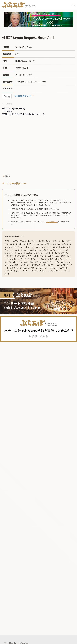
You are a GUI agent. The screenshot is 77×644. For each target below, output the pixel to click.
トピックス (11, 640)
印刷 (7, 96)
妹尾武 (7, 176)
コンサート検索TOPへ (15, 183)
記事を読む (10, 625)
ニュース (10, 630)
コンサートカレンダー (16, 620)
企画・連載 (11, 635)
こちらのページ (52, 222)
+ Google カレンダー (23, 96)
